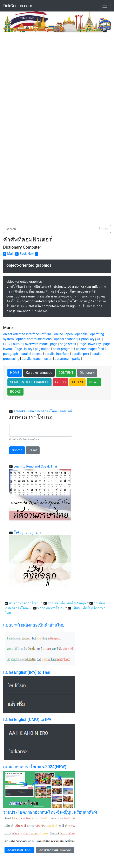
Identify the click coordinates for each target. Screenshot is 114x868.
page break (68, 344)
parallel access (31, 354)
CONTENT (66, 373)
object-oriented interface (21, 334)
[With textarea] (41, 430)
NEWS (94, 382)
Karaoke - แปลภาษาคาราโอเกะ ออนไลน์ (43, 411)
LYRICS (60, 382)
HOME (15, 373)
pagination (43, 349)
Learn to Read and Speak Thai (35, 466)
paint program (63, 349)
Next (33, 254)
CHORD (77, 382)
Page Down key (90, 344)
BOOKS (15, 392)
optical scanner (65, 339)
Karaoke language (39, 373)
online (59, 334)
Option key (87, 339)
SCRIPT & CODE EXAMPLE (29, 382)
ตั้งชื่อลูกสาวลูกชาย (27, 533)
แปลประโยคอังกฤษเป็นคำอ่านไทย (34, 625)
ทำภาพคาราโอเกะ (51, 608)
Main (9, 254)
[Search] (50, 229)
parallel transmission (37, 359)
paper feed (96, 349)
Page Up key (23, 349)
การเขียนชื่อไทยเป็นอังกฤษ (67, 603)
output (18, 344)
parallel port (80, 354)
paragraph (11, 354)
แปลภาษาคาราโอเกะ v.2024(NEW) (35, 767)
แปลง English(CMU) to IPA (27, 719)
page (54, 344)
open (69, 334)
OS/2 (7, 344)
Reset (33, 450)
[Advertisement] (38, 63)
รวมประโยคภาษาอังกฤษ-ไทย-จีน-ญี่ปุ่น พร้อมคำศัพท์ (50, 812)
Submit (17, 450)
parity (76, 359)
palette (81, 349)
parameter (62, 359)
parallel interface (57, 354)
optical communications (34, 339)
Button (103, 229)
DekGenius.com (18, 6)
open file (82, 334)
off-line (47, 334)
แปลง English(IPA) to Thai (27, 672)
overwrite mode (36, 344)
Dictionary (87, 373)
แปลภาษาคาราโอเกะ (25, 603)
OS (99, 339)
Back (21, 254)
